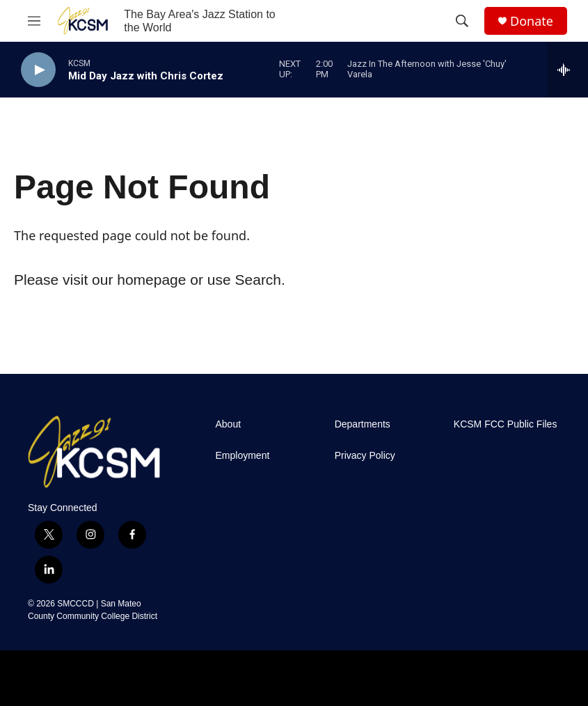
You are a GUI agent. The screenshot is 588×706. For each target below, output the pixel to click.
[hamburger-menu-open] (34, 21)
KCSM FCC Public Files (506, 424)
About (229, 424)
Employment (243, 456)
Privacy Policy (365, 456)
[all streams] (567, 70)
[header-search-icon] (462, 21)
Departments (363, 424)
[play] (38, 70)
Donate (532, 21)
